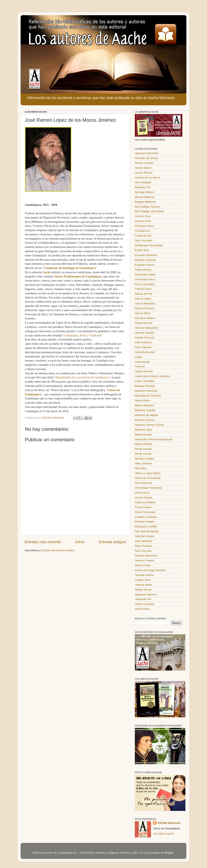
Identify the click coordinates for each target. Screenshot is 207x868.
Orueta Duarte (144, 497)
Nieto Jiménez (144, 463)
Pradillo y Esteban (146, 517)
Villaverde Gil (143, 599)
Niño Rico (141, 468)
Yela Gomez (142, 609)
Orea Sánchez (144, 483)
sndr (134, 853)
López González (145, 381)
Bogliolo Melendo (145, 202)
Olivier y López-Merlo (148, 473)
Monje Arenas (143, 449)
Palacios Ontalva (145, 502)
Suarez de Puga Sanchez (150, 570)
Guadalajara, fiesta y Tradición (82, 335)
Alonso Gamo (143, 168)
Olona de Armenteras (148, 478)
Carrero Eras (143, 216)
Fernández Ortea (145, 275)
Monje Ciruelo (143, 454)
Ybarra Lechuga (145, 604)
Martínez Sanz (144, 430)
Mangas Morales (145, 386)
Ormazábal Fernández (148, 488)
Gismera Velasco (145, 318)
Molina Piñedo (144, 444)
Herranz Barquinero (147, 328)
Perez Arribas (143, 507)
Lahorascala (142, 362)
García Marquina (145, 303)
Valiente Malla (143, 585)
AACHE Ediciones (169, 823)
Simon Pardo (143, 565)
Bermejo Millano (145, 192)
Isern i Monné (143, 347)
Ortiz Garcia (142, 493)
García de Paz (144, 294)
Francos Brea (143, 289)
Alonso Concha (144, 163)
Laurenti (140, 366)
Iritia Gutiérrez (143, 342)
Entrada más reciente (43, 542)
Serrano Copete (144, 560)
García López (143, 299)
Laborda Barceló (145, 352)
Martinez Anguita (145, 410)
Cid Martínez (143, 231)
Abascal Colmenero (147, 153)
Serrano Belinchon (146, 556)
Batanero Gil (142, 187)
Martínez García (145, 420)
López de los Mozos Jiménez (152, 376)
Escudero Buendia (146, 255)
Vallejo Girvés (143, 590)
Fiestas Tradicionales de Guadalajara (78, 276)
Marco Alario (142, 400)
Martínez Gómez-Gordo (149, 425)
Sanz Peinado (143, 546)
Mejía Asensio (143, 435)
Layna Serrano (144, 371)
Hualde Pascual (144, 337)
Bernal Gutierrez (145, 197)
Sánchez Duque (145, 536)
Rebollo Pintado (144, 522)
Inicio (80, 542)
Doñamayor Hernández (149, 245)
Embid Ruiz (142, 250)
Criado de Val (143, 236)
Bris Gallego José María (149, 211)
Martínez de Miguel (146, 415)
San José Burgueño (147, 531)
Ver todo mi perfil (163, 834)
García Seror (143, 313)
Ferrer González (145, 284)
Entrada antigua (112, 542)
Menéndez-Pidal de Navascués (154, 439)
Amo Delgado (143, 182)
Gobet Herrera (144, 323)
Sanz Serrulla (143, 551)
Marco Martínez (144, 405)
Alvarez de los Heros (147, 178)
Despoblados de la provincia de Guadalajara (82, 377)
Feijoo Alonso (143, 270)
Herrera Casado (145, 333)
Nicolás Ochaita (144, 459)
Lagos (139, 357)
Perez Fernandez (145, 512)
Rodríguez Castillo (146, 526)
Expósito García (145, 265)
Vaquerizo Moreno (146, 594)
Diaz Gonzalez (144, 240)
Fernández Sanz (145, 279)
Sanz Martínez (144, 541)
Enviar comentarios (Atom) (58, 550)
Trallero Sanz (143, 580)
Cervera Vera (143, 221)
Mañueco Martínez (146, 391)
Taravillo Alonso (144, 575)
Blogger (169, 853)
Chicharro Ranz (144, 226)
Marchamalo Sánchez (148, 396)
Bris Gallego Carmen (147, 207)
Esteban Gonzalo (145, 260)
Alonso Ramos (144, 173)
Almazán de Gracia (146, 158)
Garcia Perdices (145, 308)
